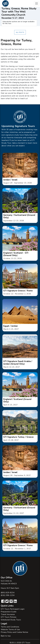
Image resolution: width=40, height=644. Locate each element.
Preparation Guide (9, 612)
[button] (20, 169)
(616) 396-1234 (8, 595)
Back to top (6, 636)
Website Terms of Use (10, 629)
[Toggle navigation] (36, 4)
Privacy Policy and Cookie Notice (14, 632)
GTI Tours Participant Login (13, 609)
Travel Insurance (8, 614)
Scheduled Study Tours (11, 620)
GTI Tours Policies (9, 617)
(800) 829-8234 (8, 593)
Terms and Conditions (10, 627)
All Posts (20, 32)
